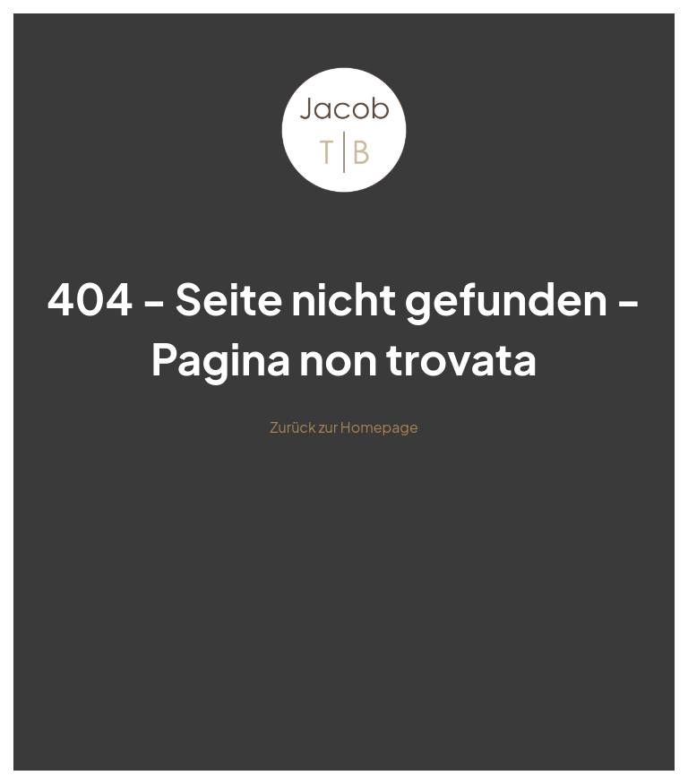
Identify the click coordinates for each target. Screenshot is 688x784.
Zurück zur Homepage (344, 427)
